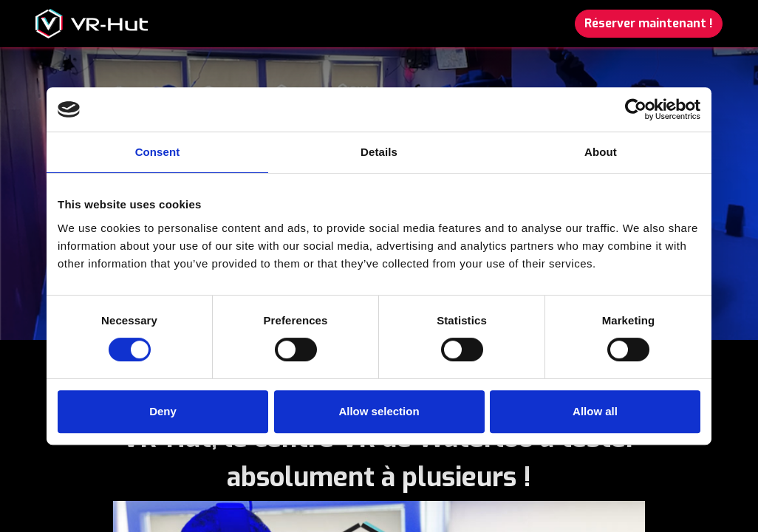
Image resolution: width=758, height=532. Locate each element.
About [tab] (601, 152)
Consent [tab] (158, 152)
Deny (163, 411)
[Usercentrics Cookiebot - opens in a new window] (636, 109)
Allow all (595, 411)
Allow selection (379, 411)
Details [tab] (379, 152)
